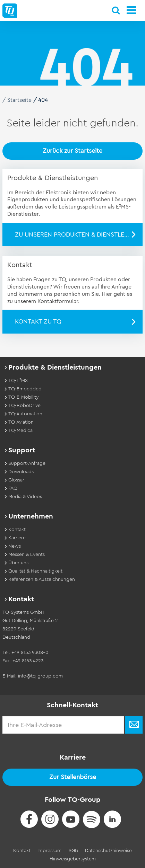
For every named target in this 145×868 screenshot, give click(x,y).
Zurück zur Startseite (72, 151)
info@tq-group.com (40, 676)
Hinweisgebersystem (73, 859)
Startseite (19, 100)
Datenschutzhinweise (108, 851)
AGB (73, 851)
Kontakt (22, 851)
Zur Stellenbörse (73, 777)
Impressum (49, 851)
